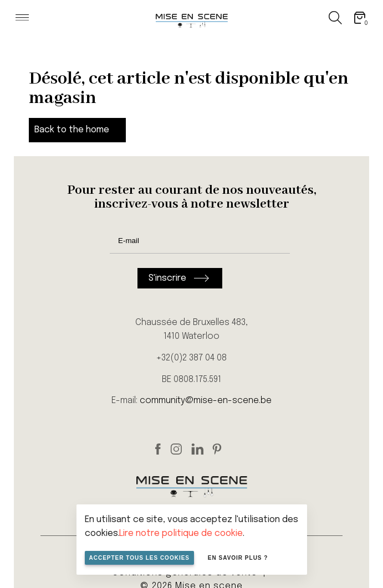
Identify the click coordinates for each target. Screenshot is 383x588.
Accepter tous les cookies (140, 558)
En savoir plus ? (238, 558)
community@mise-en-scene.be (206, 401)
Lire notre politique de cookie (181, 533)
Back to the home (72, 130)
